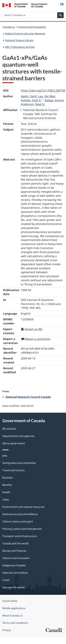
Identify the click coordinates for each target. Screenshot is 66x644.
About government (14, 443)
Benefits (7, 485)
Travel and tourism (14, 470)
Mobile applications (14, 608)
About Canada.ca (12, 616)
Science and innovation (32, 27)
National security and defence (20, 514)
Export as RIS (32, 329)
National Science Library (19, 40)
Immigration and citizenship (19, 463)
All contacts (9, 429)
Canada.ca (9, 27)
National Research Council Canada (28, 397)
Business (8, 478)
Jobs (5, 456)
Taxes (6, 500)
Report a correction (36, 339)
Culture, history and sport (18, 521)
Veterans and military (15, 573)
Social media (10, 601)
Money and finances (14, 551)
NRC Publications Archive (20, 47)
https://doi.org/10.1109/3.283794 (43, 90)
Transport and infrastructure (20, 536)
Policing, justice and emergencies (22, 529)
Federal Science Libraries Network (25, 34)
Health (6, 492)
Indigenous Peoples (14, 565)
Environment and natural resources (24, 507)
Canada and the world (15, 543)
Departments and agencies (18, 436)
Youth (6, 580)
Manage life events (14, 587)
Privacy (7, 630)
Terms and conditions (15, 623)
